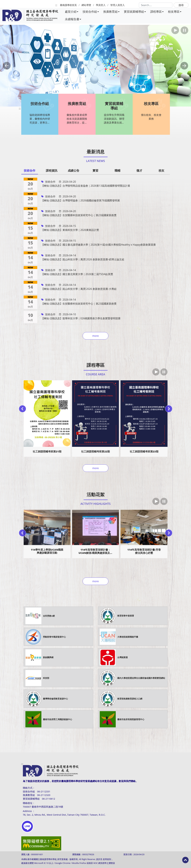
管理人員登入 (117, 5)
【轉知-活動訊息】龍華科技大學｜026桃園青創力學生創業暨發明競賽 (81, 318)
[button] (7, 66)
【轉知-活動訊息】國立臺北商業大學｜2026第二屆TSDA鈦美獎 (77, 274)
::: (56, 5)
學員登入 (101, 5)
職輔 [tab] (117, 170)
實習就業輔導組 (135, 12)
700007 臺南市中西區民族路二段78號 (43, 807)
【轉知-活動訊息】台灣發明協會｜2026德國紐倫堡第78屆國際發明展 (81, 200)
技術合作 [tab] (30, 170)
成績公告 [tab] (74, 170)
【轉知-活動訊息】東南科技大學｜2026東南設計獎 (70, 230)
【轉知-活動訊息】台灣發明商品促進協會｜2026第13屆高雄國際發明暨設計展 (86, 186)
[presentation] (22, 409)
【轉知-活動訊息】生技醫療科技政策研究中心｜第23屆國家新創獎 (79, 215)
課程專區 (157, 12)
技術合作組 (91, 12)
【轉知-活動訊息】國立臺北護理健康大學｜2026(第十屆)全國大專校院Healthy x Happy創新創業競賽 (99, 245)
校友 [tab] (161, 170)
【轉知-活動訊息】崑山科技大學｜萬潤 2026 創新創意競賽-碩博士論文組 (83, 259)
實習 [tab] (95, 170)
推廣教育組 (111, 12)
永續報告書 (73, 19)
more (96, 336)
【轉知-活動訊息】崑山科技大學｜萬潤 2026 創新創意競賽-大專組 (79, 289)
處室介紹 (72, 12)
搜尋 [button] (181, 5)
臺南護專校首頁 (68, 5)
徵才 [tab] (139, 170)
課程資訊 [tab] (52, 170)
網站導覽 (86, 5)
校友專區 (175, 12)
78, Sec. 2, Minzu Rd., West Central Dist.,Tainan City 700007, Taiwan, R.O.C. (64, 815)
